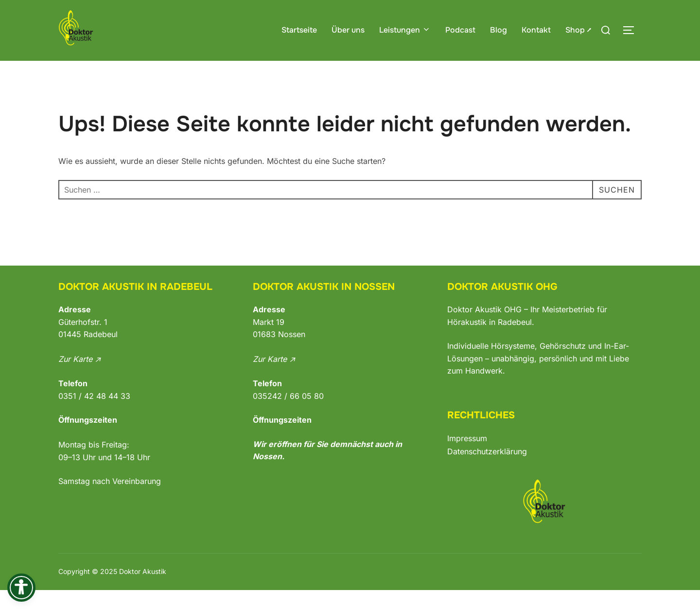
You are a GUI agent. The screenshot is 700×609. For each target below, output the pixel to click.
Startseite (299, 30)
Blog (499, 30)
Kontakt (536, 30)
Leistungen (405, 30)
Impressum (467, 457)
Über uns (348, 30)
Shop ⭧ (578, 30)
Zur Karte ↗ (79, 378)
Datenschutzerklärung (487, 470)
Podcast (460, 30)
